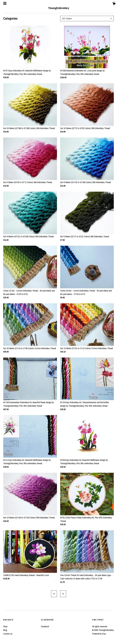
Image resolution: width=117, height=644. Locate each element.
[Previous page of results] (54, 594)
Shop (5, 626)
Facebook (45, 626)
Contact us (8, 634)
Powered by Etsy (99, 634)
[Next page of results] (63, 594)
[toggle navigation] (5, 3)
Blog (5, 630)
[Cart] (114, 4)
